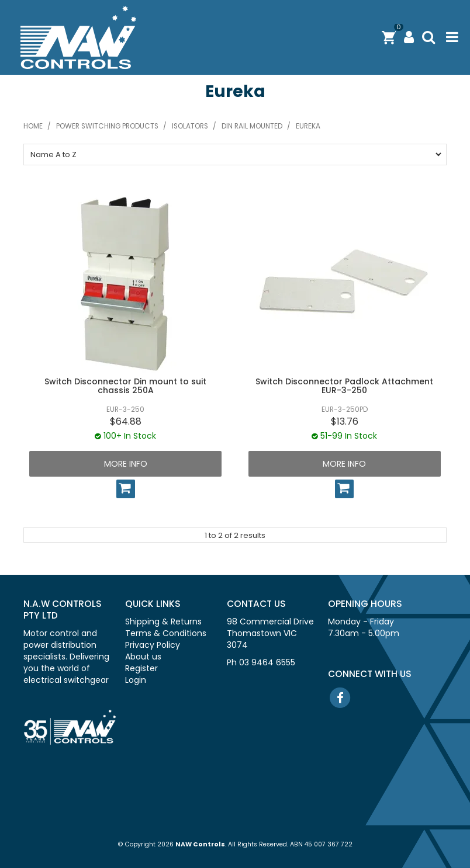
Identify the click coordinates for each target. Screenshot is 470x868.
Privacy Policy (153, 645)
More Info (126, 464)
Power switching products (107, 126)
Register (141, 668)
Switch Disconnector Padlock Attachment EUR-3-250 (344, 386)
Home (33, 126)
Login (136, 680)
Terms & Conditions (166, 633)
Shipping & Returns (163, 622)
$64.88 (126, 421)
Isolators (190, 126)
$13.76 (345, 421)
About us (143, 657)
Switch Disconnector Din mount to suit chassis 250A (125, 386)
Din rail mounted (252, 126)
